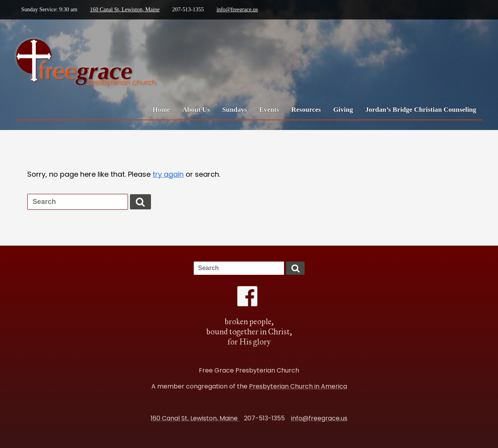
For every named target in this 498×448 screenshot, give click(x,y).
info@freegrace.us (237, 9)
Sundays (235, 109)
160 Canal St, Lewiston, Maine (125, 9)
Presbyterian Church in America (298, 386)
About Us (196, 109)
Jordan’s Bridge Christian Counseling (421, 109)
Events (269, 109)
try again (168, 174)
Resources (306, 109)
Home (161, 109)
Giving (343, 109)
